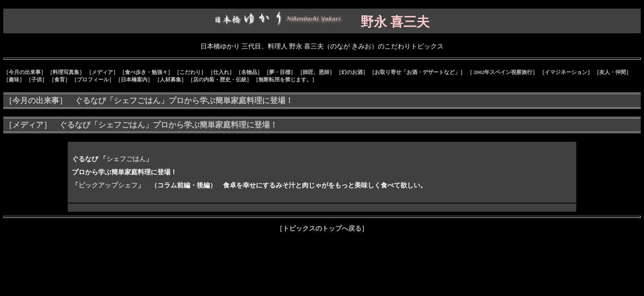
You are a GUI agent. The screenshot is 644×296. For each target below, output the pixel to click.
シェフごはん (126, 159)
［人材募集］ (170, 80)
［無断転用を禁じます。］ (285, 80)
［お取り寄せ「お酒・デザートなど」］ (417, 72)
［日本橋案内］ (134, 80)
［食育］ (60, 80)
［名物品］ (249, 72)
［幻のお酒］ (352, 72)
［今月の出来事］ (25, 72)
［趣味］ (14, 80)
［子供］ (37, 80)
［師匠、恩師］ (316, 72)
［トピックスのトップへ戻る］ (322, 228)
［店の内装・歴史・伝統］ (220, 80)
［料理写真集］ (66, 72)
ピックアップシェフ (108, 185)
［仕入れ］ (221, 72)
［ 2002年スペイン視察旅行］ (503, 72)
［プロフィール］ (93, 80)
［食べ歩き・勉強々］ (146, 72)
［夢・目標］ (280, 72)
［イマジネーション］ (566, 72)
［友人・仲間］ (613, 72)
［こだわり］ (190, 72)
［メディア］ (102, 72)
